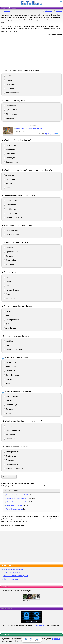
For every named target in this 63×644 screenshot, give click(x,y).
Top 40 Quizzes (50, 134)
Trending (37, 640)
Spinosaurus (9, 184)
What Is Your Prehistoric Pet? (17, 495)
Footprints (9, 315)
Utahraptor (9, 118)
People (7, 294)
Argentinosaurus (11, 396)
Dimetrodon (9, 154)
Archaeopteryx (10, 405)
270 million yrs (10, 213)
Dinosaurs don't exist (13, 349)
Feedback (59, 11)
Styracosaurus (10, 110)
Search (31, 640)
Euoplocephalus (11, 367)
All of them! (9, 264)
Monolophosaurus (12, 452)
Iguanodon (9, 426)
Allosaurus (9, 175)
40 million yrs (10, 205)
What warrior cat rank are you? (14, 569)
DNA (6, 324)
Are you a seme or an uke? (13, 573)
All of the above (11, 328)
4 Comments (48, 11)
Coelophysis (9, 158)
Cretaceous (9, 84)
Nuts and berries (11, 298)
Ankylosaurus (10, 362)
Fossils (7, 311)
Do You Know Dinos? (14, 505)
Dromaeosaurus (11, 106)
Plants (7, 277)
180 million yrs (10, 201)
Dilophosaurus (10, 114)
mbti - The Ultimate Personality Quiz (16, 576)
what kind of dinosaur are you (17, 498)
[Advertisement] (32, 52)
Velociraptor (9, 435)
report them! (56, 639)
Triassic (8, 76)
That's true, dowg (11, 230)
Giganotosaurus (11, 252)
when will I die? (40, 625)
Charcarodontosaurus (13, 260)
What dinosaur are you (15, 509)
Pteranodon (9, 150)
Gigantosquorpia (11, 162)
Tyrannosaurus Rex (12, 430)
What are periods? (12, 93)
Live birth (8, 341)
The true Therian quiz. (11, 579)
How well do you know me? (16, 502)
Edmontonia (9, 371)
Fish (6, 286)
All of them (9, 88)
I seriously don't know (13, 218)
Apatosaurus (9, 439)
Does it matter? (11, 188)
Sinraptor (8, 413)
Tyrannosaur (9, 179)
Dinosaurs (7, 11)
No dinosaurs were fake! (14, 469)
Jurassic (8, 80)
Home (26, 640)
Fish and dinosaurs (12, 290)
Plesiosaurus (10, 145)
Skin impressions (11, 320)
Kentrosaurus (10, 379)
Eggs (7, 345)
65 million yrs (10, 209)
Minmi (7, 383)
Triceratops (9, 460)
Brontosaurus (10, 456)
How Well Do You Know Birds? (29, 129)
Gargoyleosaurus (11, 375)
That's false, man (11, 235)
